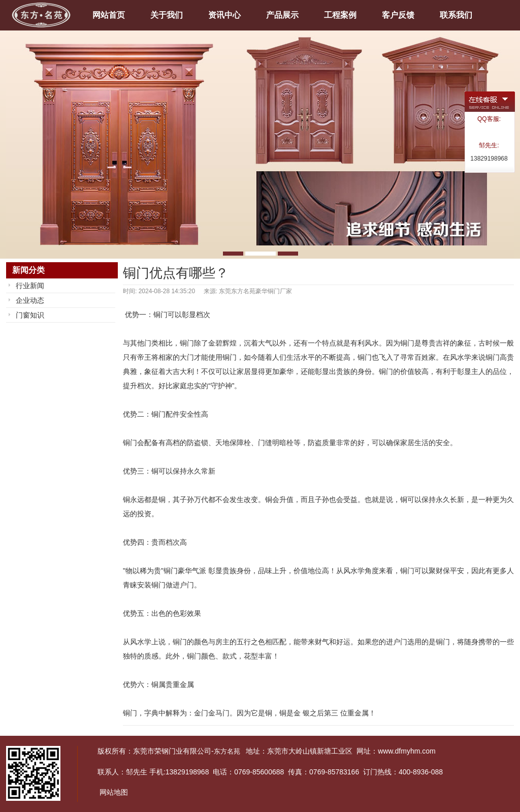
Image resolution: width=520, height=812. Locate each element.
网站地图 (114, 792)
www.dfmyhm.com (407, 751)
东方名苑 (227, 751)
